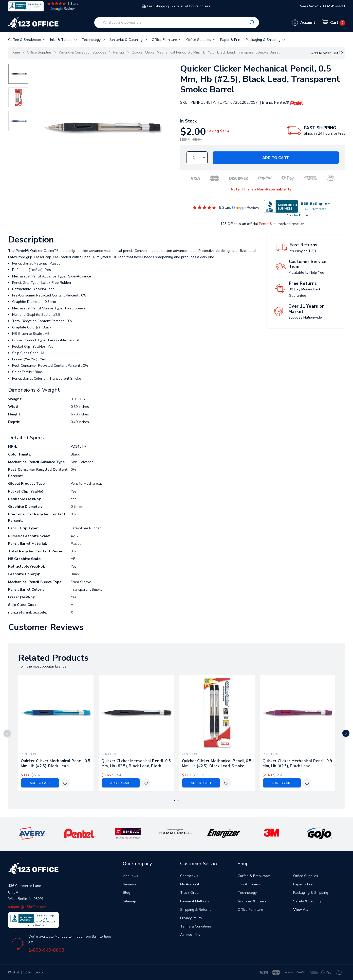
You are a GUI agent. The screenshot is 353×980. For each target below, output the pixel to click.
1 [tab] (175, 801)
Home (15, 52)
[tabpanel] (56, 733)
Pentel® (266, 224)
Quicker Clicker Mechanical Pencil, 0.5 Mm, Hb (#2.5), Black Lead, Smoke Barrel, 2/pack (217, 763)
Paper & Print (231, 40)
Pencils (119, 52)
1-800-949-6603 (46, 950)
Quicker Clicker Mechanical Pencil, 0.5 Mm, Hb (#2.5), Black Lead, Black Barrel (136, 763)
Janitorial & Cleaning (129, 40)
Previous (7, 733)
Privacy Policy (191, 918)
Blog (127, 893)
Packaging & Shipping (266, 40)
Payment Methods (195, 901)
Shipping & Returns (196, 910)
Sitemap (129, 901)
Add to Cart (276, 158)
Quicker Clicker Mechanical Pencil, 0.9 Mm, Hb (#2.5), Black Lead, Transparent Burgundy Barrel (297, 763)
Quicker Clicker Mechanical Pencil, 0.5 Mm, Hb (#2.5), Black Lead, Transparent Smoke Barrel (206, 52)
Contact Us (189, 876)
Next (346, 733)
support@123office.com (27, 907)
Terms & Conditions (196, 926)
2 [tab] (179, 801)
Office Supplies (201, 40)
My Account (190, 884)
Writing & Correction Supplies (82, 52)
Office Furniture (167, 40)
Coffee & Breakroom (27, 40)
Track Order (190, 893)
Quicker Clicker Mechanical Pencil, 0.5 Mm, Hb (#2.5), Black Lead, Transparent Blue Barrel (56, 763)
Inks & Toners (64, 40)
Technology (94, 40)
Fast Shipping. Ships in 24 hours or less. (176, 6)
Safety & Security (307, 901)
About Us (131, 876)
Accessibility (190, 935)
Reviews (130, 884)
